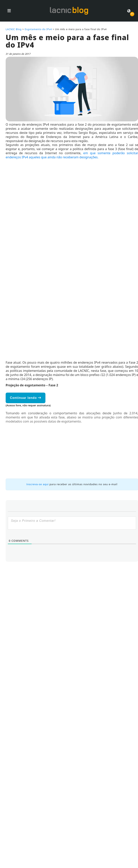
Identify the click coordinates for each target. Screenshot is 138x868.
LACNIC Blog (14, 29)
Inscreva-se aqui (38, 484)
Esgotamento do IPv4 (38, 29)
